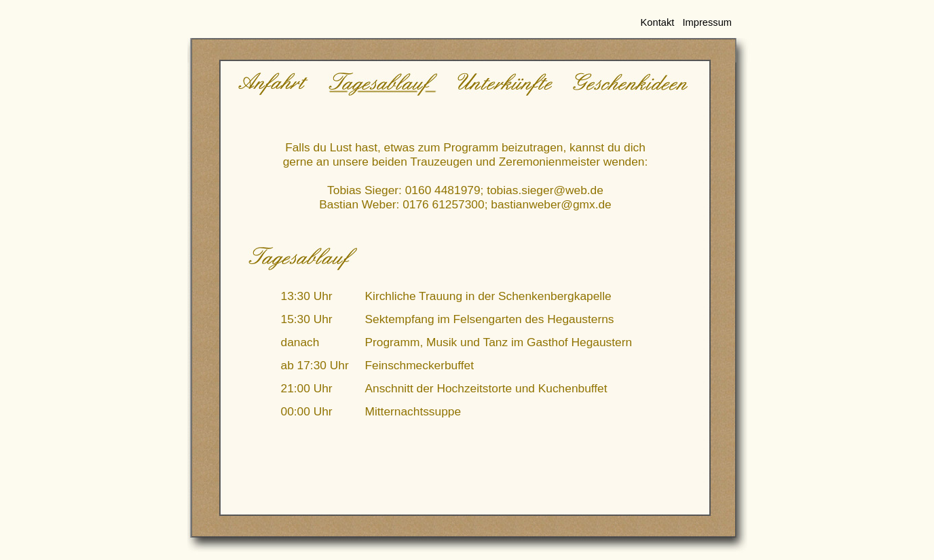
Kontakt (658, 22)
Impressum (707, 22)
